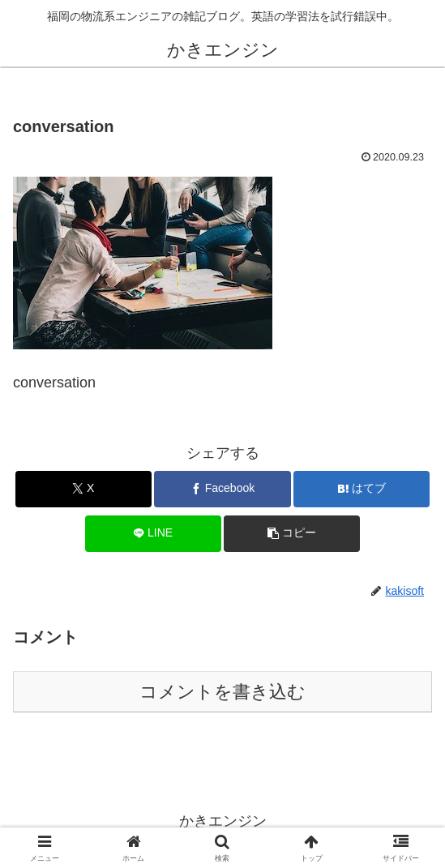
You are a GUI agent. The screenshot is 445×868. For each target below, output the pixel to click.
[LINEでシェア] (153, 534)
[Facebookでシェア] (222, 489)
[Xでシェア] (83, 489)
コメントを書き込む (222, 692)
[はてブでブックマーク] (362, 489)
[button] (292, 534)
